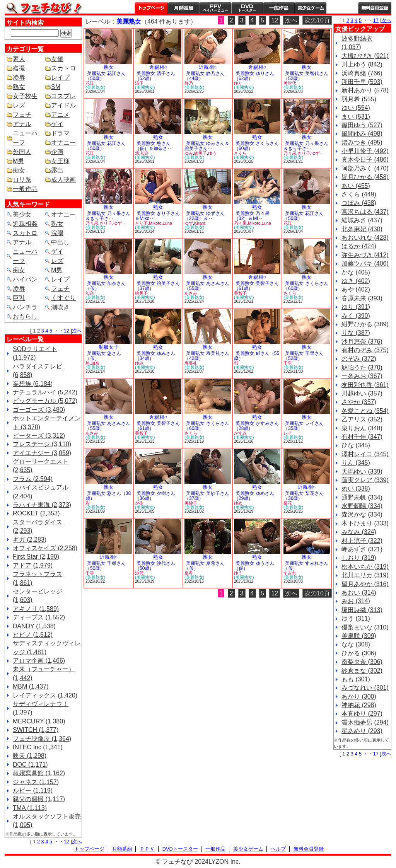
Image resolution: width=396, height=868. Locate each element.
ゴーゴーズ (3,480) (39, 410)
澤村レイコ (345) (365, 454)
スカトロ (63, 68)
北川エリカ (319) (365, 575)
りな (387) (356, 333)
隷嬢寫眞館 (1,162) (39, 773)
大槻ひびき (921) (365, 56)
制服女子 (109, 347)
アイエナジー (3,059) (42, 453)
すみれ (290, 573)
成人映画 (63, 180)
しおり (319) (359, 558)
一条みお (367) (362, 376)
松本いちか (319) (365, 567)
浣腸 (57, 233)
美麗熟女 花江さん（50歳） (106, 76)
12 (67, 331)
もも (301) (356, 679)
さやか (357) (359, 402)
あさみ (191, 293)
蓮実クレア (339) (365, 480)
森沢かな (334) (362, 514)
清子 (139, 83)
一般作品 (279, 8)
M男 (18, 161)
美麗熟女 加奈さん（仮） (106, 286)
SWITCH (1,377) (36, 730)
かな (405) (356, 272)
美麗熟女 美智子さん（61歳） (256, 286)
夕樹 (139, 503)
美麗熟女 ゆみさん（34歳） (155, 356)
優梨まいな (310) (365, 627)
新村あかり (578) (365, 90)
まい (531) (356, 117)
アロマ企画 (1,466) (39, 661)
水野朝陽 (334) (362, 506)
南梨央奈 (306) (362, 662)
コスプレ (63, 96)
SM (56, 87)
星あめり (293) (362, 731)
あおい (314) (359, 593)
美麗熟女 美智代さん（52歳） (306, 76)
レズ (19, 105)
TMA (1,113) (30, 808)
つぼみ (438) (359, 203)
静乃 (189, 83)
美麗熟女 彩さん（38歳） (108, 496)
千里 (288, 363)
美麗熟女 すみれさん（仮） (306, 566)
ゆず (316, 153)
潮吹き (60, 307)
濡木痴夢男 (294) (365, 722)
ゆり (238, 83)
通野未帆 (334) (362, 497)
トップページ (151, 8)
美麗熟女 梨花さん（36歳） (304, 496)
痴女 (19, 170)
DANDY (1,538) (34, 626)
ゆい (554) (356, 108)
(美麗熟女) (95, 87)
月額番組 (184, 8)
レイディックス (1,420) (45, 695)
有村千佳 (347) (362, 437)
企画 (57, 152)
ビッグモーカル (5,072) (45, 401)
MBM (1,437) (31, 686)
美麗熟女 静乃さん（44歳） (205, 76)
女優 (57, 59)
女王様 (60, 161)
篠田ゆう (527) (362, 125)
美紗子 (191, 503)
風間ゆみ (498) (362, 134)
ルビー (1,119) (33, 790)
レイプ (60, 78)
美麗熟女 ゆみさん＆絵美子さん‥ (207, 146)
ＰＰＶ (147, 849)
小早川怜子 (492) (365, 151)
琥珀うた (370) (362, 367)
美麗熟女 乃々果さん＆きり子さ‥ (306, 146)
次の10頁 (317, 20)
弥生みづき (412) (365, 255)
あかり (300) (359, 697)
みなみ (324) (359, 532)
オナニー (63, 142)
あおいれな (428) (365, 238)
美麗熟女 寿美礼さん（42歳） (207, 356)
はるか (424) (359, 246)
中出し (60, 242)
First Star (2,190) (36, 557)
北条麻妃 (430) (362, 229)
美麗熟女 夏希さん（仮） (205, 566)
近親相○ (158, 67)
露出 (57, 170)
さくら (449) (359, 194)
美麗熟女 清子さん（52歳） (155, 76)
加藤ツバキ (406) (365, 263)
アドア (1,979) (33, 565)
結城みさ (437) (362, 220)
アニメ (60, 115)
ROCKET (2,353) (36, 513)
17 (376, 20)
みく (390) (356, 316)
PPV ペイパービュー (215, 8)
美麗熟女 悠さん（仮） (103, 356)
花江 (90, 83)
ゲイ (57, 124)
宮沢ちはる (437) (365, 212)
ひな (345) (356, 445)
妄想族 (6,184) (33, 384)
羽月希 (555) (359, 99)
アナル (22, 124)
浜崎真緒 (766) (362, 73)
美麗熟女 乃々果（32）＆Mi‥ (252, 216)
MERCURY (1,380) (39, 721)
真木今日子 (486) (365, 159)
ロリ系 (22, 180)
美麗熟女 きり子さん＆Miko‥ (157, 216)
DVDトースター (247, 8)
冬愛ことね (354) (365, 411)
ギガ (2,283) (30, 540)
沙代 (139, 573)
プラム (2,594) (33, 479)
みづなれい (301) (365, 688)
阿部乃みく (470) (365, 168)
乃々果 (290, 153)
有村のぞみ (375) (365, 350)
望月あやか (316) (365, 584)
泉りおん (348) (362, 428)
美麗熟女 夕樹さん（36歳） (155, 496)
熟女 (19, 87)
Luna (167, 223)
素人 (19, 59)
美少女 (22, 214)
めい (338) (356, 489)
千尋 (90, 573)
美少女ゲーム (311, 8)
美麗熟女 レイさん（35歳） (304, 426)
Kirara (200, 223)
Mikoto (155, 223)
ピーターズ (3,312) (39, 436)
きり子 (304, 153)
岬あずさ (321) (362, 549)
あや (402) (356, 289)
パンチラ (25, 307)
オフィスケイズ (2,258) (45, 548)
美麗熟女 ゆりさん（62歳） (254, 76)
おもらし (25, 316)
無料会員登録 (309, 849)
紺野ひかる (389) (365, 324)
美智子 (240, 293)
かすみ (240, 433)
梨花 (288, 503)
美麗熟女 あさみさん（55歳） (207, 286)
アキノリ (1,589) (36, 609)
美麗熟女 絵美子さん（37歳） (157, 286)
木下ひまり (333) (365, 523)
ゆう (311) (356, 618)
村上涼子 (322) (362, 541)
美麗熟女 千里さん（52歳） (304, 356)
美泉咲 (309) (359, 636)
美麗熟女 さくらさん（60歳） (256, 146)
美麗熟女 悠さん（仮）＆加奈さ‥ (154, 146)
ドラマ (60, 133)
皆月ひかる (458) (365, 177)
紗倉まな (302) (362, 671)
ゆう (212, 153)
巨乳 (19, 298)
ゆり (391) (356, 307)
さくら (240, 153)
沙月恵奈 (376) (362, 342)
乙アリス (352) (362, 419)
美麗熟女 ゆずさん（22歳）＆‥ (205, 216)
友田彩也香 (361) (365, 385)
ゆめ (238, 503)
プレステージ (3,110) (42, 444)
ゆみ (189, 153)
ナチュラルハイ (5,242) (45, 392)
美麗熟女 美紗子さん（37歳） (207, 496)
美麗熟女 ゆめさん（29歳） (254, 496)
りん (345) (356, 463)
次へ (77, 331)
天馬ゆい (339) (362, 472)
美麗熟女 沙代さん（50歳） (155, 566)
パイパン (25, 279)
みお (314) (356, 601)
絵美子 (201, 153)
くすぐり (63, 298)
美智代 (290, 83)
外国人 (22, 152)
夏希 (189, 573)
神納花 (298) (359, 705)
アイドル (63, 105)
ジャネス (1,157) (36, 782)
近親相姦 (25, 224)
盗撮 (19, 68)
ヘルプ (342, 8)
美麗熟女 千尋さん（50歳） (106, 566)
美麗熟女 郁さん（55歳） (257, 356)
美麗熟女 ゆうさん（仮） (254, 566)
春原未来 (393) (362, 298)
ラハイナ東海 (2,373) (42, 505)
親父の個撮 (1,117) (39, 799)
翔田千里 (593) (362, 82)
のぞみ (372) (359, 359)
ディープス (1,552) (39, 617)
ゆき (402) (356, 281)
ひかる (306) (359, 653)
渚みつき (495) (362, 142)
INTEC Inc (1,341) (38, 747)
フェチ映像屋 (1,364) (42, 739)
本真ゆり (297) (362, 714)
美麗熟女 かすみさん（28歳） (256, 426)
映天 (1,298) (30, 756)
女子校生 (25, 96)
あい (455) (356, 186)
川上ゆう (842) (362, 64)
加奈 (145, 153)
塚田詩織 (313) (362, 610)
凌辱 (19, 78)
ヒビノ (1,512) (33, 635)
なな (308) (356, 644)
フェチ (22, 115)
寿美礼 (191, 363)
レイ (288, 433)
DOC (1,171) (30, 765)
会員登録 (375, 8)
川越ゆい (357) (362, 393)
